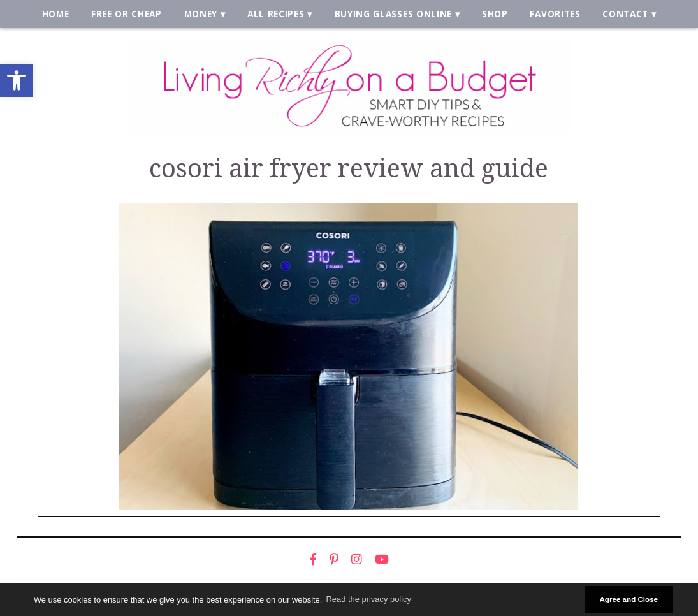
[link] (17, 80)
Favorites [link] (555, 14)
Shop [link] (495, 14)
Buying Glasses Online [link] (393, 14)
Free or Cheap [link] (127, 14)
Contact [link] (625, 14)
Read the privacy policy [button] (369, 599)
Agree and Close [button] (629, 599)
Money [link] (201, 14)
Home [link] (56, 14)
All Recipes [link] (276, 14)
